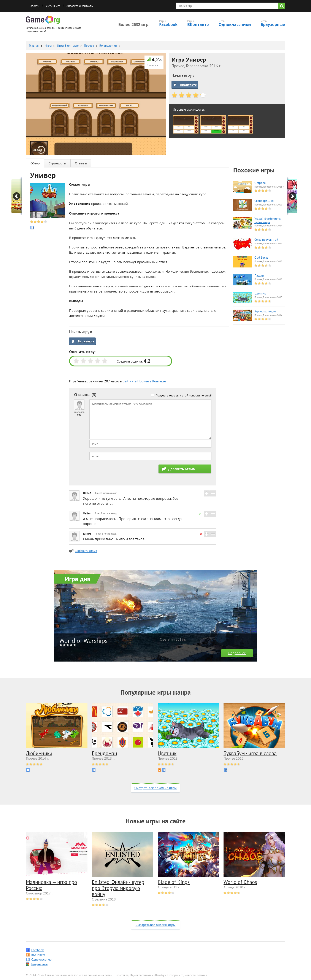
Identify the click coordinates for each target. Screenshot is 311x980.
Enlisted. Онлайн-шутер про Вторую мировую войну (118, 889)
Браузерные (273, 25)
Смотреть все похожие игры (155, 788)
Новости (34, 6)
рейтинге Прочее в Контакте (144, 382)
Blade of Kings (174, 883)
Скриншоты (57, 163)
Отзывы (81, 163)
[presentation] (122, 473)
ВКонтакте (198, 25)
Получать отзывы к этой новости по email (183, 395)
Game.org (43, 20)
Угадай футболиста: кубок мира (268, 221)
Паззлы (259, 276)
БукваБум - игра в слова (250, 754)
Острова (260, 183)
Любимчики (39, 754)
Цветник (260, 294)
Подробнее (237, 653)
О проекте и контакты (79, 6)
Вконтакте (188, 85)
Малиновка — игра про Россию (52, 886)
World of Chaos (240, 883)
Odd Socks (261, 258)
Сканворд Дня (264, 201)
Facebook (168, 25)
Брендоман (104, 754)
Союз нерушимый (266, 240)
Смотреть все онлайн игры (156, 925)
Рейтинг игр (52, 6)
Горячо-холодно (265, 312)
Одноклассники (235, 25)
